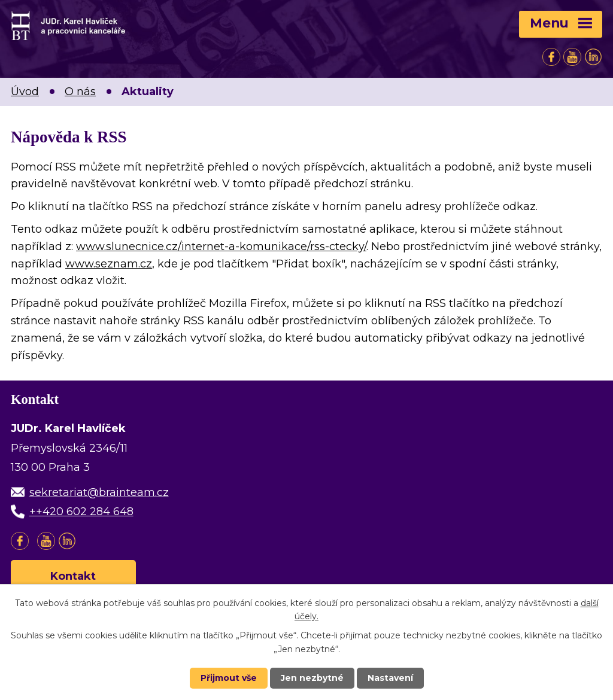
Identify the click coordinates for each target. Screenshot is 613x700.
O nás (80, 92)
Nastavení (390, 678)
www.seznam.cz (109, 264)
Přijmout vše (229, 678)
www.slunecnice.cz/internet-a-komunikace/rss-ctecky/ (221, 246)
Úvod (25, 92)
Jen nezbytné (312, 678)
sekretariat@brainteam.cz (99, 492)
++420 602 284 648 (81, 512)
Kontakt (74, 576)
